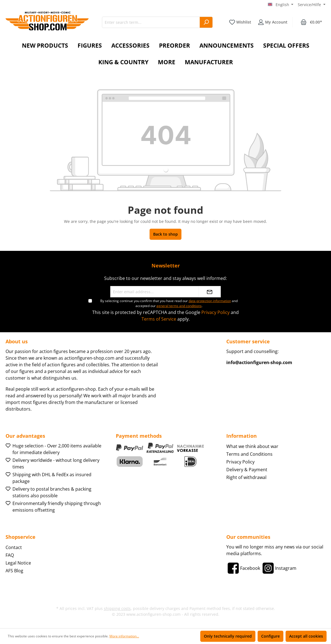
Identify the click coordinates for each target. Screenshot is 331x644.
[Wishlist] (240, 22)
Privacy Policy (215, 312)
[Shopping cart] (311, 22)
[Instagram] (279, 568)
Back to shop (165, 234)
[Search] (206, 22)
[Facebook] (243, 568)
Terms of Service (159, 319)
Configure (270, 636)
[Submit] (210, 292)
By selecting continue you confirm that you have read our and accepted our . (169, 303)
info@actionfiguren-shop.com (259, 362)
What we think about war (252, 446)
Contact (14, 547)
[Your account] (273, 22)
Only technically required (228, 636)
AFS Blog (14, 571)
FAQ (10, 555)
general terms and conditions (179, 306)
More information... (124, 636)
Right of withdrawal (246, 477)
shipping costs (117, 608)
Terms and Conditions (249, 454)
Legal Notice (18, 563)
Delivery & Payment (247, 470)
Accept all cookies (306, 636)
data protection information (210, 301)
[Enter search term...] (151, 22)
